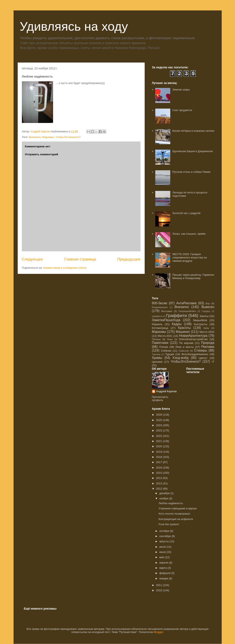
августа (164, 541)
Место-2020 (207, 332)
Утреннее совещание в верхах (178, 508)
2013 (160, 483)
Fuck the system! (169, 524)
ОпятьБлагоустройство (193, 339)
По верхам (186, 343)
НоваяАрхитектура (193, 336)
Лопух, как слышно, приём (189, 234)
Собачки (166, 351)
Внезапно (35, 137)
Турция (170, 354)
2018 (160, 457)
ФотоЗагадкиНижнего (195, 354)
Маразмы (48, 137)
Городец (206, 311)
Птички (164, 347)
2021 (160, 441)
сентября (165, 536)
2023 (160, 430)
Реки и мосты (185, 347)
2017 (160, 462)
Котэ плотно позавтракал (174, 514)
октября (165, 531)
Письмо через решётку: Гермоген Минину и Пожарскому (193, 276)
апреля (164, 563)
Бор (208, 303)
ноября (164, 498)
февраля (165, 573)
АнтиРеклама (186, 303)
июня (163, 552)
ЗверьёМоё (200, 320)
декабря (165, 493)
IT (213, 362)
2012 (160, 489)
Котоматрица (160, 328)
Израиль (157, 324)
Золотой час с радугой (186, 213)
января (164, 578)
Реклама (208, 347)
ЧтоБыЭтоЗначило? (68, 137)
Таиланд (156, 354)
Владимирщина (160, 307)
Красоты (184, 328)
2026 (160, 415)
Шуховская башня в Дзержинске (193, 151)
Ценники (157, 362)
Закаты (204, 316)
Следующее (32, 259)
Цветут (203, 358)
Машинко (183, 332)
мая (162, 557)
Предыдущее (129, 259)
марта (163, 568)
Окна (170, 339)
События (184, 351)
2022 (160, 436)
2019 (160, 452)
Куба (206, 328)
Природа (208, 343)
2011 (160, 585)
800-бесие (160, 303)
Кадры (177, 324)
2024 (160, 425)
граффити (157, 316)
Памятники (160, 343)
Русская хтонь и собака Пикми (191, 172)
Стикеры (201, 350)
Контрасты (200, 324)
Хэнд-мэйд (180, 358)
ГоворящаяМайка (187, 311)
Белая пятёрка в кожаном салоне (193, 131)
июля (163, 547)
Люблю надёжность (171, 503)
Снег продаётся (182, 110)
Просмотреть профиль (160, 398)
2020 (160, 446)
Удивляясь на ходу (74, 26)
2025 (160, 420)
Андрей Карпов (166, 391)
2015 (160, 473)
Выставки (167, 311)
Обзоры (156, 339)
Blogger (158, 632)
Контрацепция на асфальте (176, 519)
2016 (160, 468)
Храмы (157, 358)
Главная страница (80, 259)
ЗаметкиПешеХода (166, 320)
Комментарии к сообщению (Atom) (65, 268)
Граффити (177, 315)
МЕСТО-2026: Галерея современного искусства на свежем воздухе (190, 257)
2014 (160, 478)
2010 (160, 590)
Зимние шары (181, 90)
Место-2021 (165, 336)
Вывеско (208, 307)
